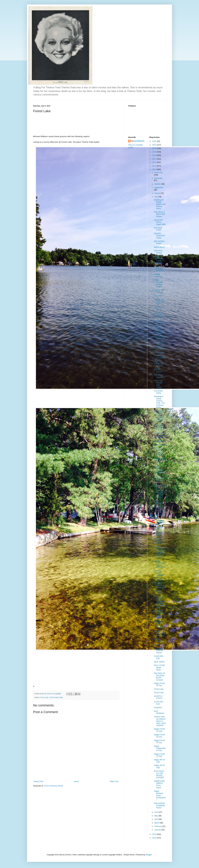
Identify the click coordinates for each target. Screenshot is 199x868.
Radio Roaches (159, 502)
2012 (154, 838)
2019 (154, 152)
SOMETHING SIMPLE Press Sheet (159, 784)
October (158, 184)
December (158, 173)
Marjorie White (160, 445)
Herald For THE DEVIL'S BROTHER (159, 469)
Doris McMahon (159, 712)
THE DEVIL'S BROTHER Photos (159, 214)
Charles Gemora (158, 640)
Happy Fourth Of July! (159, 730)
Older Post (114, 781)
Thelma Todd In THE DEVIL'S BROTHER (159, 451)
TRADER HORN (158, 592)
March (157, 823)
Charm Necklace (159, 322)
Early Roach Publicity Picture (159, 651)
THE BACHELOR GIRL (159, 478)
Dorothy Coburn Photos (158, 541)
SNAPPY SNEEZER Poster (159, 236)
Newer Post (39, 781)
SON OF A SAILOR (158, 376)
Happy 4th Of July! (159, 761)
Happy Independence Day (160, 748)
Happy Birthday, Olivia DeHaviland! (160, 796)
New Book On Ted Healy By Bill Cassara (159, 676)
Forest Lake (44, 697)
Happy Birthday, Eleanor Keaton (158, 283)
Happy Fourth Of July (159, 684)
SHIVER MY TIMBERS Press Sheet (159, 614)
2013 (154, 834)
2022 (154, 141)
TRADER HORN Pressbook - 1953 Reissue (160, 575)
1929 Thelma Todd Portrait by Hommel (159, 345)
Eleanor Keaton (158, 275)
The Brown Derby (158, 392)
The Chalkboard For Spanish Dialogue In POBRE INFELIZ (160, 491)
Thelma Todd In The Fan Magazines (159, 435)
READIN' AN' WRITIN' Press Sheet (159, 624)
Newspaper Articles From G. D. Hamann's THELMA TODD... (159, 416)
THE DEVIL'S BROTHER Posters (159, 460)
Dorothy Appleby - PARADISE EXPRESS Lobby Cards (160, 552)
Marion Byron (159, 247)
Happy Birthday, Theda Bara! (158, 260)
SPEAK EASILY (158, 365)
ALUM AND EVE (158, 657)
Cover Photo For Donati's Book (160, 358)
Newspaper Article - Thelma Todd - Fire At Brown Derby (159, 402)
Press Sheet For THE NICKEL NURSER (159, 774)
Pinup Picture (159, 352)
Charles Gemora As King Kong (160, 633)
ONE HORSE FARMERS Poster (159, 806)
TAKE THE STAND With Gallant (158, 384)
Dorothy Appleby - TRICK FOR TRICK (160, 564)
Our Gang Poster (158, 229)
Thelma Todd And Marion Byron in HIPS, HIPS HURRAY (160, 721)
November (158, 178)
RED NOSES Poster (159, 242)
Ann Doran (158, 296)
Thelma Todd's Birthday (160, 291)
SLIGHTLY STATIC (158, 697)
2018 (154, 155)
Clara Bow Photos (158, 252)
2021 (154, 145)
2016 (154, 162)
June (156, 812)
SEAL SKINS (159, 662)
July (156, 197)
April (156, 819)
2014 (154, 170)
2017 (154, 159)
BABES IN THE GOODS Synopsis (159, 330)
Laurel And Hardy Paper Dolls (160, 222)
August (157, 193)
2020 (154, 148)
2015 (154, 166)
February (158, 826)
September (159, 188)
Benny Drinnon (138, 141)
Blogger (149, 855)
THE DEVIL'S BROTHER (159, 338)
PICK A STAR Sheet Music (159, 668)
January (158, 830)
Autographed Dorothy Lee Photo (159, 428)
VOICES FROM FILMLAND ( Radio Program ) (159, 511)
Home (77, 781)
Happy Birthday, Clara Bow (159, 269)
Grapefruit (158, 708)
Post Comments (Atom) (54, 786)
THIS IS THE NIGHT (159, 308)
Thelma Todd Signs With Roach (159, 301)
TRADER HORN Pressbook (159, 585)
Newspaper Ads (158, 534)
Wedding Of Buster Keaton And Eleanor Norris (160, 204)
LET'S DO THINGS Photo (158, 315)
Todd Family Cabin (56, 697)
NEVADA (157, 645)
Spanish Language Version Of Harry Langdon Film (159, 524)
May (156, 816)
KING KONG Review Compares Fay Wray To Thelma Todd (159, 602)
